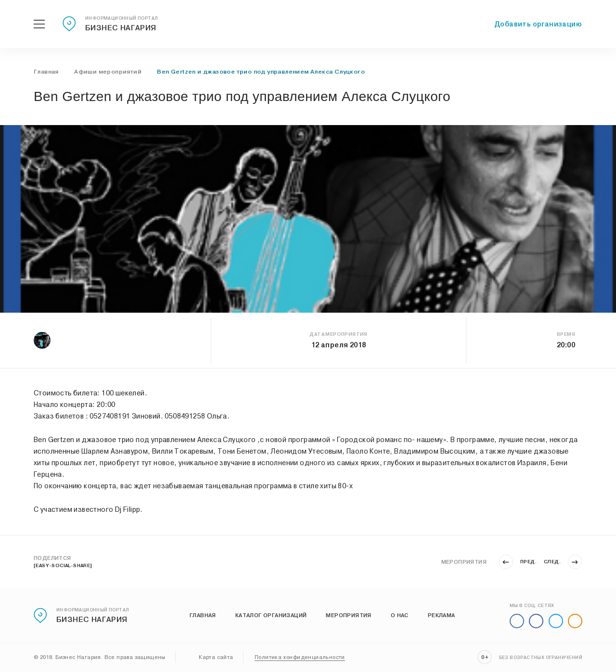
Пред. (528, 562)
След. (552, 562)
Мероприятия (348, 615)
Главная (203, 615)
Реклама (442, 615)
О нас (400, 615)
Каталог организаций (271, 615)
